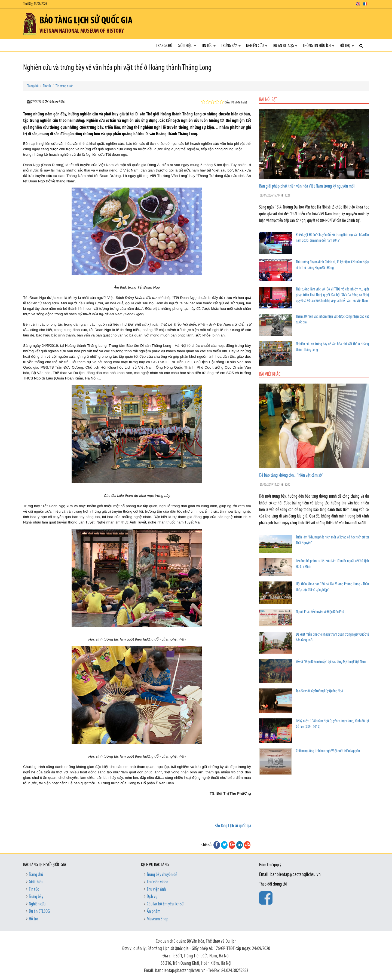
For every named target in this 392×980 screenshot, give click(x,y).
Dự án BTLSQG (285, 46)
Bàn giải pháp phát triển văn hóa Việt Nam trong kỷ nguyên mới (307, 186)
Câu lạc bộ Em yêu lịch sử (165, 904)
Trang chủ (164, 46)
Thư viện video (157, 882)
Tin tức (209, 46)
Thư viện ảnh (156, 889)
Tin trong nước (64, 86)
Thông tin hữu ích (318, 46)
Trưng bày (231, 46)
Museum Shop (157, 919)
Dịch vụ (152, 897)
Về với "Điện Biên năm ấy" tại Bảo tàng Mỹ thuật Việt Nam (331, 662)
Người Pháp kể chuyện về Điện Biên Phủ (320, 612)
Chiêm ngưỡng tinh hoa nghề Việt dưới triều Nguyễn (328, 751)
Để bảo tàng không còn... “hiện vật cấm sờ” (291, 475)
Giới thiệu (187, 46)
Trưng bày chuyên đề (162, 875)
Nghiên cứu (257, 46)
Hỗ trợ (347, 46)
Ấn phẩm (154, 912)
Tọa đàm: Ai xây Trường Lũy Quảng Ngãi (320, 691)
